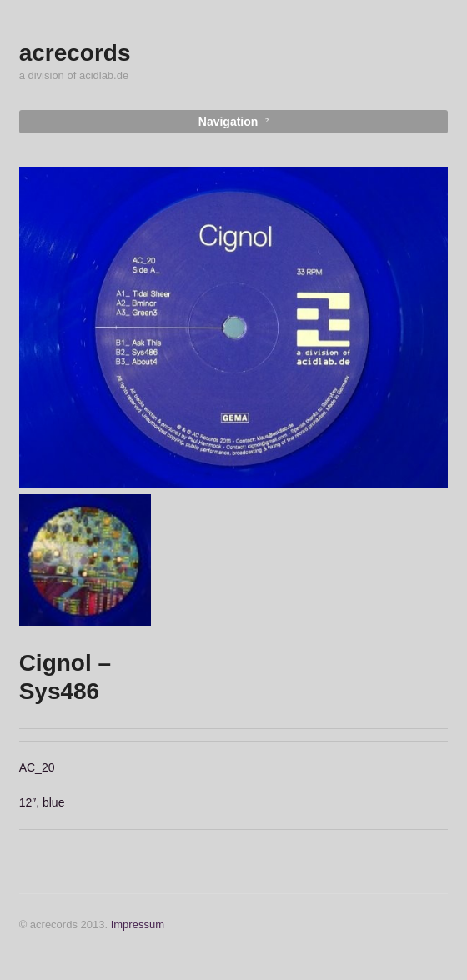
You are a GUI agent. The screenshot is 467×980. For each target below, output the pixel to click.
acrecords (75, 53)
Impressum (138, 925)
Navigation (228, 122)
